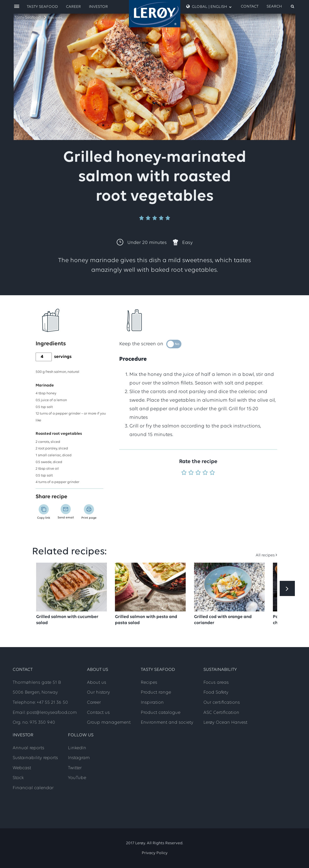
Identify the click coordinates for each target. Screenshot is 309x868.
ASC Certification (221, 713)
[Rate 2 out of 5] (191, 473)
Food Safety (216, 692)
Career (73, 7)
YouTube (77, 778)
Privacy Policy (155, 853)
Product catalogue (161, 713)
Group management (109, 723)
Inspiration (152, 703)
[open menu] (17, 7)
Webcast (22, 768)
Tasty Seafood (28, 18)
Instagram (79, 758)
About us (97, 683)
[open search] (281, 7)
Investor (98, 7)
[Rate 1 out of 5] (184, 473)
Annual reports (28, 748)
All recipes (265, 555)
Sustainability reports (35, 758)
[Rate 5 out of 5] (212, 473)
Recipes (55, 18)
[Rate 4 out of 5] (205, 473)
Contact (250, 7)
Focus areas (216, 683)
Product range (156, 692)
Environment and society (167, 723)
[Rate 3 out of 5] (198, 473)
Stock (18, 778)
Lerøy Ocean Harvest (225, 723)
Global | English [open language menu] (209, 7)
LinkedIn (77, 748)
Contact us (98, 713)
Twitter (75, 768)
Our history (98, 692)
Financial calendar (33, 788)
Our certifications (222, 703)
